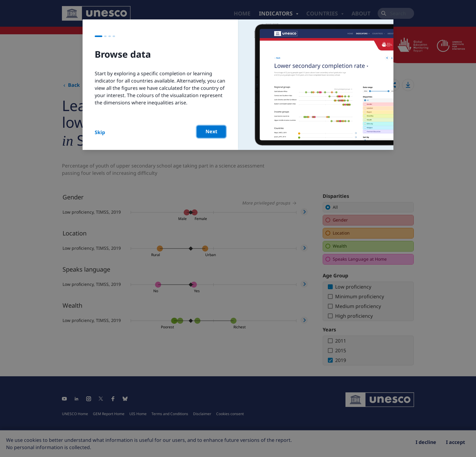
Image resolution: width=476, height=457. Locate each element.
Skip (100, 132)
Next (211, 131)
